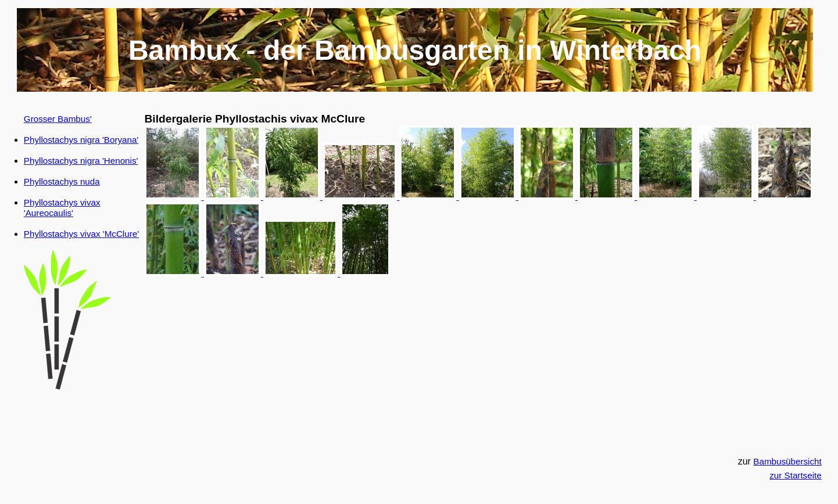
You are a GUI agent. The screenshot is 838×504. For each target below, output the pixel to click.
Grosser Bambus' (58, 119)
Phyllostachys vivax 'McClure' (81, 234)
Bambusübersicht (787, 461)
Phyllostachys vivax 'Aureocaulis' (62, 208)
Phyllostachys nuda (62, 181)
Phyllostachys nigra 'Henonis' (81, 161)
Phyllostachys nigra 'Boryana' (81, 140)
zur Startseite (795, 475)
